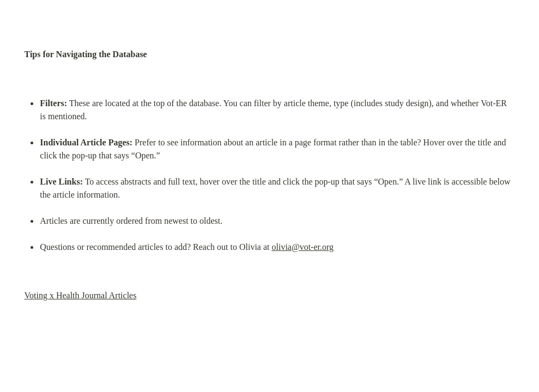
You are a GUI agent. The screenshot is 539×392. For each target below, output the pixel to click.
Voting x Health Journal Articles (81, 295)
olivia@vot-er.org (302, 247)
